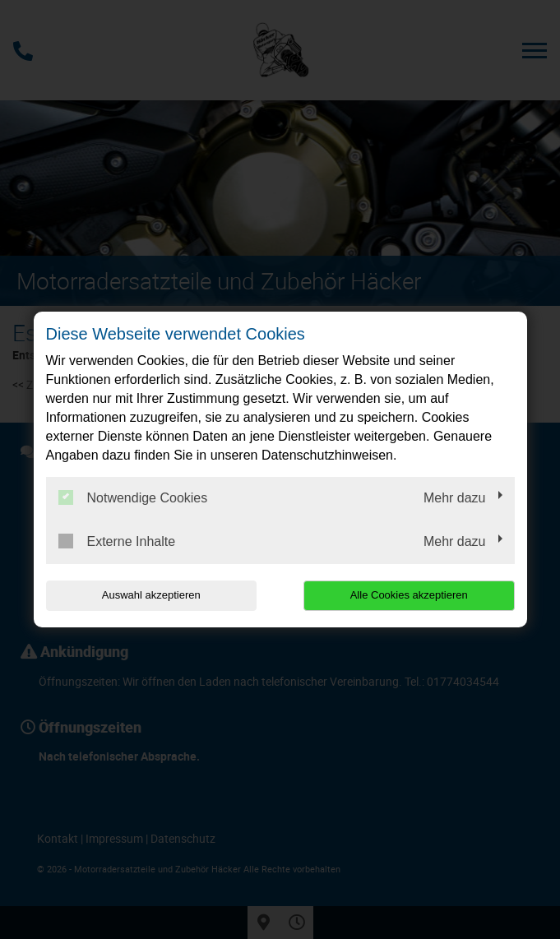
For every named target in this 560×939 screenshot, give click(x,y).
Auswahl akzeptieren (151, 595)
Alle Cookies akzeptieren (409, 595)
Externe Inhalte (117, 541)
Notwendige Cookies (133, 497)
